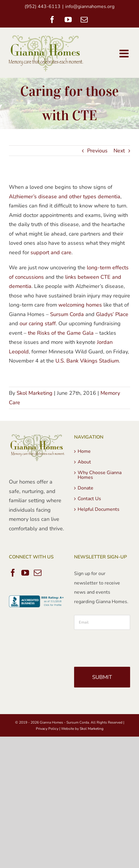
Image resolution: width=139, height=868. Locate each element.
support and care (51, 252)
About (84, 462)
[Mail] (38, 573)
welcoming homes (80, 305)
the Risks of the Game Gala (61, 333)
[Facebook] (13, 573)
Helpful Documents (99, 509)
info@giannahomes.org (90, 7)
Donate (86, 488)
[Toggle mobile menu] (125, 54)
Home (84, 451)
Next (119, 151)
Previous (97, 151)
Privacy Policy (47, 729)
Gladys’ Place (112, 314)
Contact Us (89, 499)
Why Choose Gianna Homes (100, 475)
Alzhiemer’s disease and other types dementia (65, 197)
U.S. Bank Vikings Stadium (87, 361)
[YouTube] (25, 573)
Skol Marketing (35, 393)
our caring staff (38, 323)
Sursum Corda (67, 314)
